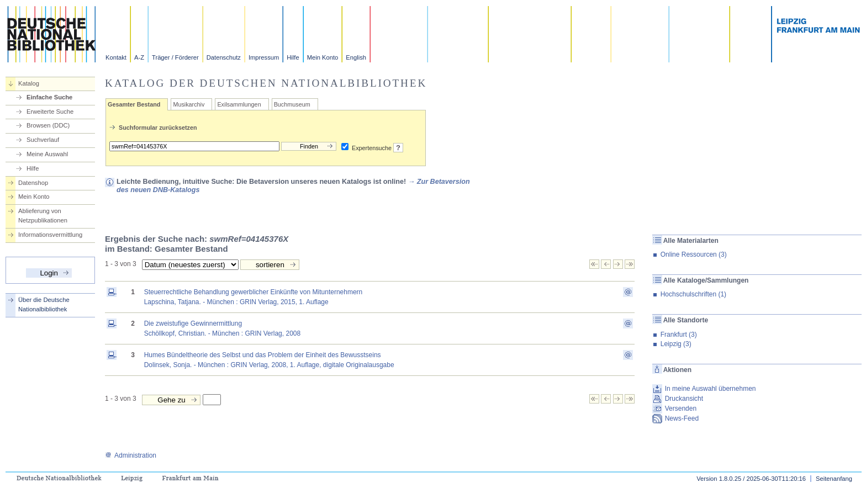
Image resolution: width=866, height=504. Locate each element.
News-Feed (682, 418)
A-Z (139, 57)
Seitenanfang (834, 479)
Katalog (29, 83)
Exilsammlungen (239, 104)
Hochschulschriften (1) (693, 294)
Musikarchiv (189, 104)
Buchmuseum (292, 104)
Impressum (264, 57)
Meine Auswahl (47, 154)
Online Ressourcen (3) (694, 254)
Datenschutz (224, 57)
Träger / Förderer (175, 57)
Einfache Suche (49, 97)
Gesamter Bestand (134, 104)
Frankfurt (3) (679, 335)
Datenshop (33, 183)
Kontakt (116, 57)
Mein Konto (323, 57)
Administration (131, 455)
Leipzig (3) (676, 344)
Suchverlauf (43, 140)
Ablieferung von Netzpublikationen (43, 216)
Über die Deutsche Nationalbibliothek (44, 304)
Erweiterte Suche (50, 112)
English (356, 57)
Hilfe (293, 57)
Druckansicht (684, 399)
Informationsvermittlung (50, 235)
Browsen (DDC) (48, 125)
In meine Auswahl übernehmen (711, 389)
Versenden (681, 408)
